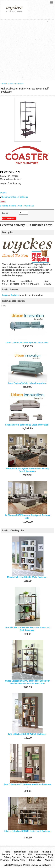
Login (5, 295)
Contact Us (19, 855)
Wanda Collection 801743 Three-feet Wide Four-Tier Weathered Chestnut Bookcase (27, 682)
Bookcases (19, 84)
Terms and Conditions (34, 857)
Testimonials (20, 852)
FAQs (30, 855)
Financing (46, 852)
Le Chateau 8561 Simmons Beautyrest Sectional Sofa (28, 517)
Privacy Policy (18, 860)
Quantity (5, 213)
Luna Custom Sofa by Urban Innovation (27, 383)
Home (4, 84)
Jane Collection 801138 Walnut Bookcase (27, 734)
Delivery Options (12, 857)
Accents (11, 84)
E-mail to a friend (8, 206)
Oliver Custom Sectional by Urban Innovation (27, 343)
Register (15, 295)
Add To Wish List (26, 206)
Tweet (3, 193)
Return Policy (35, 860)
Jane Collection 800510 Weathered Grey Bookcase (27, 785)
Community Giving (45, 855)
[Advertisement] (27, 49)
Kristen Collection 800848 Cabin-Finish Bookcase (27, 831)
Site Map (34, 852)
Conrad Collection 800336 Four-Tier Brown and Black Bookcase (27, 629)
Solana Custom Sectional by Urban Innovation (27, 425)
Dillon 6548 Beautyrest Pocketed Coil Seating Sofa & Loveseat (28, 470)
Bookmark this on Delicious (15, 197)
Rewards (6, 855)
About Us (49, 860)
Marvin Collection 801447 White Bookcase (27, 577)
